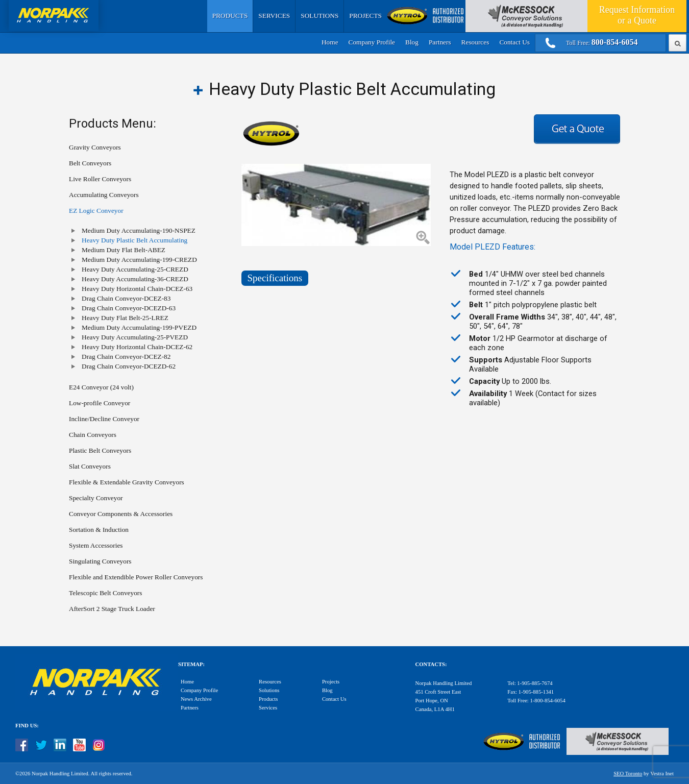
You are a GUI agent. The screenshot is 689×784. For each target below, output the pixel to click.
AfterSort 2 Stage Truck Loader (112, 609)
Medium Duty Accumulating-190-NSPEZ (139, 230)
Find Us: (27, 726)
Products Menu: (113, 124)
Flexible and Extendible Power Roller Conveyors (136, 577)
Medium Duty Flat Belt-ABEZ (124, 250)
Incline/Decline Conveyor (104, 419)
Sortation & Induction (99, 530)
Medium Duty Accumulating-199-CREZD (139, 260)
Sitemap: (191, 664)
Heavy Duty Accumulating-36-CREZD (135, 279)
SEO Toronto (628, 774)
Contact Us (514, 42)
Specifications (275, 278)
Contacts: (431, 664)
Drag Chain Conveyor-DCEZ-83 (126, 298)
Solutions (319, 16)
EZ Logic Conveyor (96, 211)
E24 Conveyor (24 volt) (101, 387)
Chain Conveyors (93, 435)
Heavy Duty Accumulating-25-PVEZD (135, 337)
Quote (637, 15)
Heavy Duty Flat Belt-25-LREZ (125, 318)
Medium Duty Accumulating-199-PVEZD (139, 327)
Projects (365, 16)
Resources (475, 42)
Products (230, 16)
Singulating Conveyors (100, 561)
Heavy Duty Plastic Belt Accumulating (134, 240)
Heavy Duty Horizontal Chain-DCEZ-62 (137, 347)
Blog (412, 42)
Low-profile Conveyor (100, 403)
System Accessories (96, 545)
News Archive (196, 699)
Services (274, 16)
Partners (440, 42)
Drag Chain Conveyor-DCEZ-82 (126, 357)
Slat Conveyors (90, 466)
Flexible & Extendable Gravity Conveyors (127, 482)
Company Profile (372, 42)
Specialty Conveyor (96, 498)
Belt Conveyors (90, 163)
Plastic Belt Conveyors (100, 450)
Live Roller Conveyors (100, 179)
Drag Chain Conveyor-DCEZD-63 (129, 308)
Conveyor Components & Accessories (121, 514)
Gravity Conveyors (95, 147)
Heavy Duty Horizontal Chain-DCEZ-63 (137, 289)
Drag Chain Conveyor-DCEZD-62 (129, 366)
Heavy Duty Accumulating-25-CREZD (135, 269)
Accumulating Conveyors (104, 195)
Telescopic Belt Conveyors (105, 593)
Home (330, 42)
